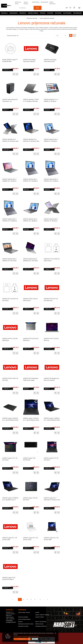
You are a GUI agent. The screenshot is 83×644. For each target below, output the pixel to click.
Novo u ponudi (26, 3)
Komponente (14, 13)
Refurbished (78, 13)
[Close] (22, 639)
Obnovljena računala (23, 626)
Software (58, 13)
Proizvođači (44, 2)
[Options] (35, 639)
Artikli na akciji (18, 3)
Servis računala (52, 3)
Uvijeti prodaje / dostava (24, 612)
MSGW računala (39, 624)
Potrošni (50, 13)
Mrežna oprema (33, 13)
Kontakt (37, 612)
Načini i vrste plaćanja (41, 622)
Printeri (43, 13)
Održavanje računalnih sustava (26, 624)
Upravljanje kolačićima (41, 626)
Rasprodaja (36, 2)
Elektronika (67, 13)
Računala (5, 13)
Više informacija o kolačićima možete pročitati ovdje (26, 636)
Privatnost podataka (23, 617)
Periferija (23, 13)
